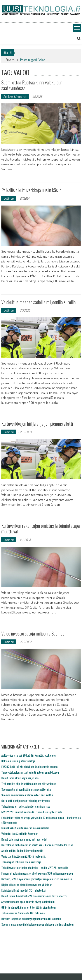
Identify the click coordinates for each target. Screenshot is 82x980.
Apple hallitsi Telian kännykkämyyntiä (22, 851)
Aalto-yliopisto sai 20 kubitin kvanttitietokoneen (29, 755)
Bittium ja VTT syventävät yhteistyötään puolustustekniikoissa (37, 879)
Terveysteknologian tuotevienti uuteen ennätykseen (30, 772)
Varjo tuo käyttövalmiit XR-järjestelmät (24, 856)
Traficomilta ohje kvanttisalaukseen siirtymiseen (29, 784)
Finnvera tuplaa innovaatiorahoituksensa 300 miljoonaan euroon (37, 873)
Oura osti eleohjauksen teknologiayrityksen (25, 801)
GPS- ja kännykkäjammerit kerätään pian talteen (29, 907)
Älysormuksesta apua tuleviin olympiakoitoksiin (28, 902)
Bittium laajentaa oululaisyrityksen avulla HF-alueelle (31, 919)
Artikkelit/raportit (15, 97)
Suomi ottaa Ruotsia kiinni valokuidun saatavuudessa (32, 85)
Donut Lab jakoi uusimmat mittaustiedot (24, 839)
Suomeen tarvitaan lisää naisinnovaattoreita (26, 789)
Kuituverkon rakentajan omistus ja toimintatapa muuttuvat (41, 528)
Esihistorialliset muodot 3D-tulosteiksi (23, 890)
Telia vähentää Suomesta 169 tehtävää (23, 913)
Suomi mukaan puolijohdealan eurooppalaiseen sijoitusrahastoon (38, 924)
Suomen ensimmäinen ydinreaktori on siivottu (27, 795)
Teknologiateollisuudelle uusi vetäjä (21, 862)
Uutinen (9, 198)
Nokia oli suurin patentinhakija (18, 761)
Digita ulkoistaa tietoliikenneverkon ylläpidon (27, 885)
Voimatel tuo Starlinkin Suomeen (20, 834)
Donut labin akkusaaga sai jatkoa (20, 778)
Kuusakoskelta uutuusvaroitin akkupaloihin (25, 828)
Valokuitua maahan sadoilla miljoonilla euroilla (38, 302)
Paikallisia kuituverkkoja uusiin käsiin (31, 190)
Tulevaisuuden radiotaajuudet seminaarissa (26, 806)
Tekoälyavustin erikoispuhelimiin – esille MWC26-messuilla (35, 868)
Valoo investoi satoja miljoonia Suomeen (34, 633)
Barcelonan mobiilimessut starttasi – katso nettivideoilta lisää (37, 845)
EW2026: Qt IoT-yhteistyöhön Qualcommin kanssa (29, 767)
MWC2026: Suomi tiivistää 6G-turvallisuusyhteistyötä (32, 812)
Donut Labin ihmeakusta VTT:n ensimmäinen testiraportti (34, 896)
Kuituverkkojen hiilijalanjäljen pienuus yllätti (37, 423)
